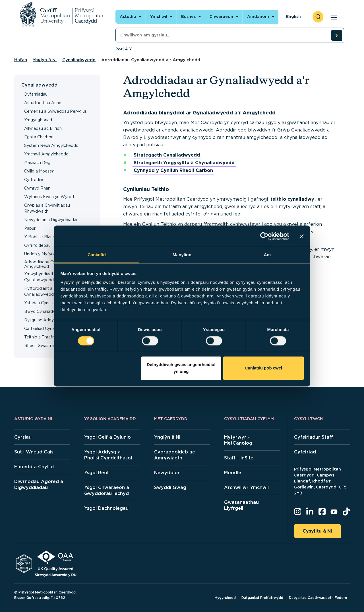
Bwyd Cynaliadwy (41, 311)
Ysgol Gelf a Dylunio (107, 437)
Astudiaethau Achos (44, 103)
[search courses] (336, 35)
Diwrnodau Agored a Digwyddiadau (39, 484)
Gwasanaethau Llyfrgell (241, 505)
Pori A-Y (124, 49)
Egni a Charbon (39, 137)
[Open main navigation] (333, 17)
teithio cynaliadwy (292, 199)
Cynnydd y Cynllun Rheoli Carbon (173, 170)
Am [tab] (267, 255)
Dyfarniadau (36, 94)
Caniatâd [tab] (97, 255)
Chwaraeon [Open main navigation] (221, 17)
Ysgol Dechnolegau (106, 508)
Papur (30, 228)
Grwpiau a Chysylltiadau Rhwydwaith (47, 208)
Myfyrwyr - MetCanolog (238, 440)
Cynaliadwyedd (79, 60)
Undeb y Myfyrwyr (42, 254)
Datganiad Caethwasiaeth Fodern (318, 598)
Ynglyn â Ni (45, 60)
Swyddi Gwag (170, 487)
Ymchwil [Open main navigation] (159, 17)
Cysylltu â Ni (317, 531)
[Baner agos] (302, 236)
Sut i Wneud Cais (34, 452)
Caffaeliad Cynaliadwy (45, 328)
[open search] (318, 17)
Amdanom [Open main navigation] (258, 17)
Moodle (233, 473)
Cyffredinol (35, 180)
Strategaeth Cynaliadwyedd (167, 155)
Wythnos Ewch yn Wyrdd (49, 197)
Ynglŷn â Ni (167, 437)
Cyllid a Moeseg (39, 171)
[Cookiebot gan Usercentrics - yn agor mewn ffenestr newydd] (264, 236)
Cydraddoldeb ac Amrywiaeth (174, 455)
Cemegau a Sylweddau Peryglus (55, 111)
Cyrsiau (23, 437)
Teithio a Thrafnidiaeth (46, 337)
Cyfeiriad (305, 452)
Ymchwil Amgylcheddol (47, 154)
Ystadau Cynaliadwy (44, 303)
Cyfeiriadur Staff (314, 437)
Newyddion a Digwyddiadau (51, 220)
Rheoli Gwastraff (41, 346)
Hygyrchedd (225, 598)
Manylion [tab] (182, 255)
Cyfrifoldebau (37, 245)
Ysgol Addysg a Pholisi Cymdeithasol (108, 455)
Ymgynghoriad (38, 120)
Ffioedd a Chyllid (34, 467)
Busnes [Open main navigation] (188, 17)
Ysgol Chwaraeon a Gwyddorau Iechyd (107, 490)
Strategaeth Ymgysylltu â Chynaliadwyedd (184, 163)
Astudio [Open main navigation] (128, 17)
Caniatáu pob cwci (264, 368)
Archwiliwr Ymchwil (246, 487)
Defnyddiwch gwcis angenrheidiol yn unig (181, 368)
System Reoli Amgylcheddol (52, 145)
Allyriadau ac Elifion (43, 128)
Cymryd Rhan (37, 188)
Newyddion (167, 473)
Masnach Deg (37, 163)
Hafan (21, 60)
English (293, 17)
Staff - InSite (239, 458)
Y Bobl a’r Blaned (41, 237)
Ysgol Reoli (97, 473)
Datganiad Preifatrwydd (262, 598)
